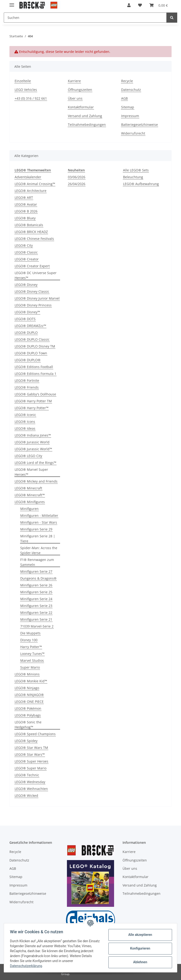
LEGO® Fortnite (27, 380)
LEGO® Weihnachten (31, 789)
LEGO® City (24, 245)
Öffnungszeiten (80, 90)
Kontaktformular (81, 107)
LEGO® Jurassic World (32, 442)
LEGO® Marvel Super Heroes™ (31, 472)
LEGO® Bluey (25, 218)
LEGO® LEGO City (28, 456)
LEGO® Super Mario (31, 768)
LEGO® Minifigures (30, 502)
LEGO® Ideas (25, 428)
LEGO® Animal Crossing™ (35, 184)
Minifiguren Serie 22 (36, 613)
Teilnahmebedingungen (87, 125)
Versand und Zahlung (85, 116)
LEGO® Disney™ (27, 312)
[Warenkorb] (159, 5)
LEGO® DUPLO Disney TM (35, 346)
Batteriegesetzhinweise (140, 125)
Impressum (130, 116)
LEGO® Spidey (26, 741)
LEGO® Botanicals (29, 225)
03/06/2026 (77, 177)
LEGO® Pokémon (28, 708)
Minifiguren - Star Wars (39, 522)
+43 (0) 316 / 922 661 (31, 98)
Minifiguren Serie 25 (36, 592)
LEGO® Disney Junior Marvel (37, 298)
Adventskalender (28, 177)
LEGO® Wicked (26, 795)
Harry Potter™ (31, 647)
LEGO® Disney (26, 285)
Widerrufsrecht (133, 133)
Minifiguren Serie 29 (36, 529)
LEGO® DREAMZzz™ (30, 326)
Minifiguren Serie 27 (36, 571)
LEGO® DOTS (25, 319)
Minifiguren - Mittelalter (39, 515)
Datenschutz (131, 90)
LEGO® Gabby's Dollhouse (35, 394)
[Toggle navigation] (12, 3)
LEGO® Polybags (28, 715)
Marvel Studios (32, 660)
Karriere (74, 81)
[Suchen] (85, 18)
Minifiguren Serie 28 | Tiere (38, 539)
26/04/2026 (77, 184)
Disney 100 (29, 640)
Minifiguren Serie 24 (36, 599)
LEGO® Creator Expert (32, 266)
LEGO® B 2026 (26, 211)
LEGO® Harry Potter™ (32, 408)
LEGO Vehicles (26, 90)
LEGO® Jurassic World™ (33, 449)
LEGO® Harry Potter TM (33, 401)
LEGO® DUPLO (26, 333)
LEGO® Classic (26, 252)
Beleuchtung (133, 177)
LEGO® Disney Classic (32, 291)
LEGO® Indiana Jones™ (33, 435)
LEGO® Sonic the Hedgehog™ (28, 725)
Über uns (75, 98)
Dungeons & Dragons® (38, 578)
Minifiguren (29, 509)
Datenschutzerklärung (28, 966)
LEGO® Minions (27, 674)
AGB (124, 98)
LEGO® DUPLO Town (31, 353)
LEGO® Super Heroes (31, 761)
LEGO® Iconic (25, 415)
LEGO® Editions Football (34, 367)
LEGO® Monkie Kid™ (31, 681)
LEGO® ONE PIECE (29, 702)
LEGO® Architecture (31, 191)
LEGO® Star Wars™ (30, 754)
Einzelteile (23, 81)
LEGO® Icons (25, 422)
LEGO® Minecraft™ (30, 495)
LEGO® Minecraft (28, 488)
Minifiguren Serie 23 (36, 606)
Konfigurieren (138, 948)
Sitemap (128, 107)
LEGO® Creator (27, 259)
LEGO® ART (24, 197)
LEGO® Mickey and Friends (36, 481)
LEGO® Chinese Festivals (34, 239)
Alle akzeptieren (138, 935)
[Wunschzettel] (140, 5)
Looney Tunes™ (32, 654)
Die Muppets (30, 633)
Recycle (127, 81)
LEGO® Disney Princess (33, 305)
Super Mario (30, 667)
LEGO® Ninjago (27, 688)
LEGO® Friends (27, 387)
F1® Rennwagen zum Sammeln (37, 562)
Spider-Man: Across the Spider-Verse (39, 550)
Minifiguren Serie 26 (36, 585)
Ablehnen (138, 962)
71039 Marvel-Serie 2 (37, 626)
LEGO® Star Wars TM (31, 748)
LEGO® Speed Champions (35, 734)
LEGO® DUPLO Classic (32, 339)
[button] (129, 5)
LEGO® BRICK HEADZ (31, 232)
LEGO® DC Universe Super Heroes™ (36, 275)
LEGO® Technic (27, 775)
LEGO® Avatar (26, 204)
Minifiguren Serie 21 (36, 619)
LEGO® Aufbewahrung (141, 184)
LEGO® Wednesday (30, 782)
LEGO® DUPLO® (28, 360)
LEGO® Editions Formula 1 (35, 374)
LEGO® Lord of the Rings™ (35, 463)
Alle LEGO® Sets (136, 170)
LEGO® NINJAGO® (29, 695)
